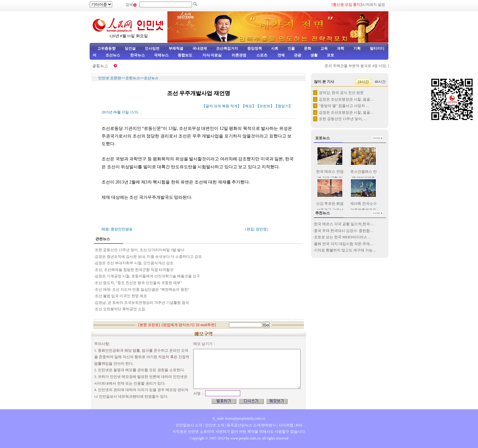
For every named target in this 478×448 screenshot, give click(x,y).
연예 (281, 55)
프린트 (265, 106)
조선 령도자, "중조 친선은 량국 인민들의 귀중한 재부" (138, 283)
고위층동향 (106, 48)
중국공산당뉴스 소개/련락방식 (251, 425)
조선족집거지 (227, 48)
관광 (298, 55)
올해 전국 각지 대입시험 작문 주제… (344, 244)
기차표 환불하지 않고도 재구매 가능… (345, 250)
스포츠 (261, 55)
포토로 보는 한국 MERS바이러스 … (343, 237)
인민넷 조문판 (110, 78)
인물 (291, 48)
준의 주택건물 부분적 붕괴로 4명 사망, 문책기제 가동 (370, 66)
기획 (357, 48)
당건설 (130, 48)
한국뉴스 (137, 55)
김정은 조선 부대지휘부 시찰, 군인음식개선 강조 (134, 263)
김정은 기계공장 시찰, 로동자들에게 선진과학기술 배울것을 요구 (147, 276)
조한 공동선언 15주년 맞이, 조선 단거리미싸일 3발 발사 (140, 250)
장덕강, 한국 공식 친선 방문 (341, 93)
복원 (226, 106)
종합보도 (185, 55)
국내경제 (200, 48)
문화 (308, 48)
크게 (217, 106)
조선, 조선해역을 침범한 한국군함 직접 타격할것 (134, 270)
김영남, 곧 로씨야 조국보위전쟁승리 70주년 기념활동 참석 (142, 303)
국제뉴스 (161, 55)
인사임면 (152, 48)
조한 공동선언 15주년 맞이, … (343, 119)
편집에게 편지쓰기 (178, 325)
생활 (314, 55)
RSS (299, 425)
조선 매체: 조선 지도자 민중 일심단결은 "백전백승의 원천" (142, 290)
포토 (330, 55)
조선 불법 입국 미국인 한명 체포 (121, 296)
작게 (234, 106)
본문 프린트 (149, 325)
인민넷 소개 (214, 425)
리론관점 (239, 55)
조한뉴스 (133, 78)
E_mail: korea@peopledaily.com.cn (239, 418)
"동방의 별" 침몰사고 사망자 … (344, 106)
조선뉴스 (113, 55)
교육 (324, 48)
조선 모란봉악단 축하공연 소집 (120, 309)
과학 (341, 48)
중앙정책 (255, 48)
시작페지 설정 (374, 5)
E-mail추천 (206, 325)
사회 (275, 48)
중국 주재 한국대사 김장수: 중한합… (344, 231)
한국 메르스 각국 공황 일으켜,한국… (344, 224)
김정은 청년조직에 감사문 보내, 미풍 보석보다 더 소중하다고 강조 (148, 257)
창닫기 (283, 106)
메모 (248, 106)
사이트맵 (286, 425)
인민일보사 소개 (189, 425)
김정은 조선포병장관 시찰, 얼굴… (346, 99)
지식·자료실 (212, 55)
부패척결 (176, 48)
